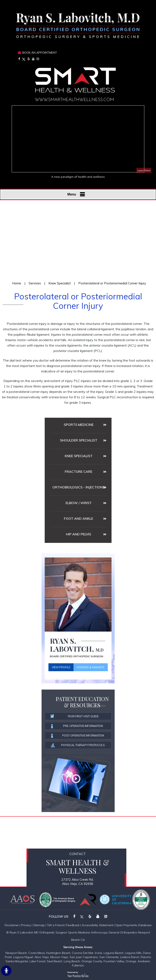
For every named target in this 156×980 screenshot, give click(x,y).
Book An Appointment (40, 53)
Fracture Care (79, 472)
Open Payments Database (133, 925)
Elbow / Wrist (79, 503)
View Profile (61, 667)
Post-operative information (78, 736)
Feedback (73, 925)
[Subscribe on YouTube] (33, 59)
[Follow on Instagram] (38, 59)
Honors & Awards (91, 667)
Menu (77, 194)
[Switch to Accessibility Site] (6, 971)
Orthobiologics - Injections (79, 487)
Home (17, 283)
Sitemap (39, 925)
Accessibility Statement (97, 925)
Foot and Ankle (79, 518)
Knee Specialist (60, 283)
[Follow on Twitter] (24, 59)
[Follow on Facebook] (19, 59)
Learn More (144, 170)
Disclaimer (12, 925)
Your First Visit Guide (75, 716)
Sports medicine (79, 425)
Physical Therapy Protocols (78, 745)
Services (35, 283)
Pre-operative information (77, 726)
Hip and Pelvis (79, 534)
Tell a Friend (55, 925)
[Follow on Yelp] (29, 59)
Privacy (26, 925)
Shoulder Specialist (79, 440)
